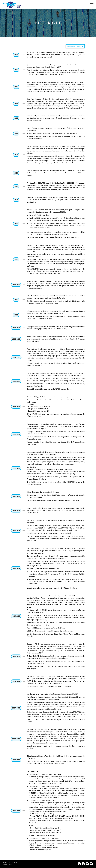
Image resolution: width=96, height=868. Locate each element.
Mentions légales (8, 865)
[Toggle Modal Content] (92, 5)
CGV (14, 865)
